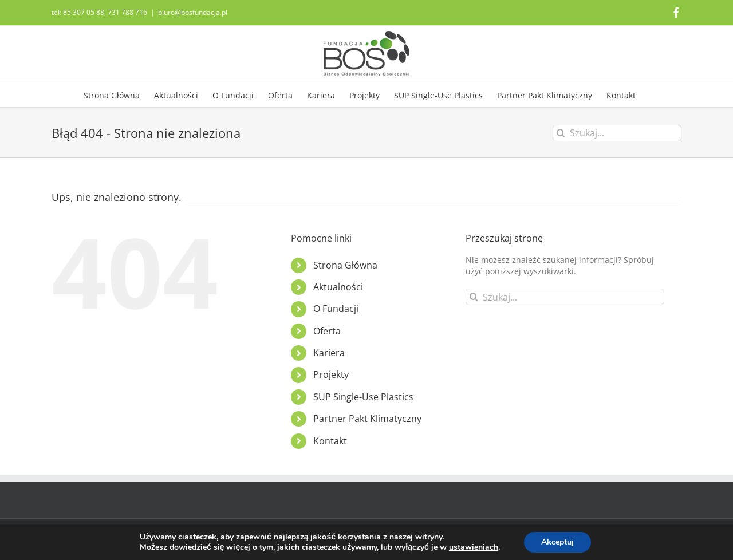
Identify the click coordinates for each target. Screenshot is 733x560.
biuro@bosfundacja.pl (193, 12)
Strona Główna (345, 265)
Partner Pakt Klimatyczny (367, 419)
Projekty (331, 374)
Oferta (327, 331)
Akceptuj (557, 542)
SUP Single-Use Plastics (363, 397)
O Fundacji (336, 309)
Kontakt (330, 441)
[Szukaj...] (617, 133)
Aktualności (338, 287)
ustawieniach (474, 547)
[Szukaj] (561, 133)
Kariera (329, 353)
